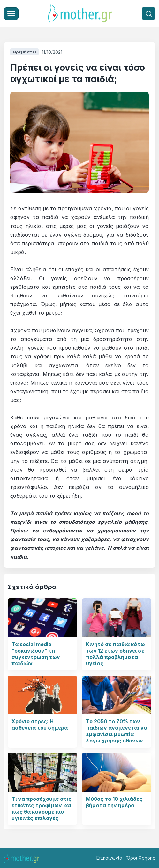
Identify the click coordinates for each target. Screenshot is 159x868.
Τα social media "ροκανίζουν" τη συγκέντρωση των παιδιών (36, 654)
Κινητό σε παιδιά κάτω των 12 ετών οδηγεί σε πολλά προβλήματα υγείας (115, 654)
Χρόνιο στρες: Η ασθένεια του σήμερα (40, 725)
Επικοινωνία (110, 858)
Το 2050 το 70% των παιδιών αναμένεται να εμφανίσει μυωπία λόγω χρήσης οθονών (117, 731)
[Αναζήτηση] (148, 13)
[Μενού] (11, 14)
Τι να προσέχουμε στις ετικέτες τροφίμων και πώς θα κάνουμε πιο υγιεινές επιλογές (42, 808)
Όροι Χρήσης (141, 858)
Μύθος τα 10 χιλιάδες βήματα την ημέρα (114, 802)
